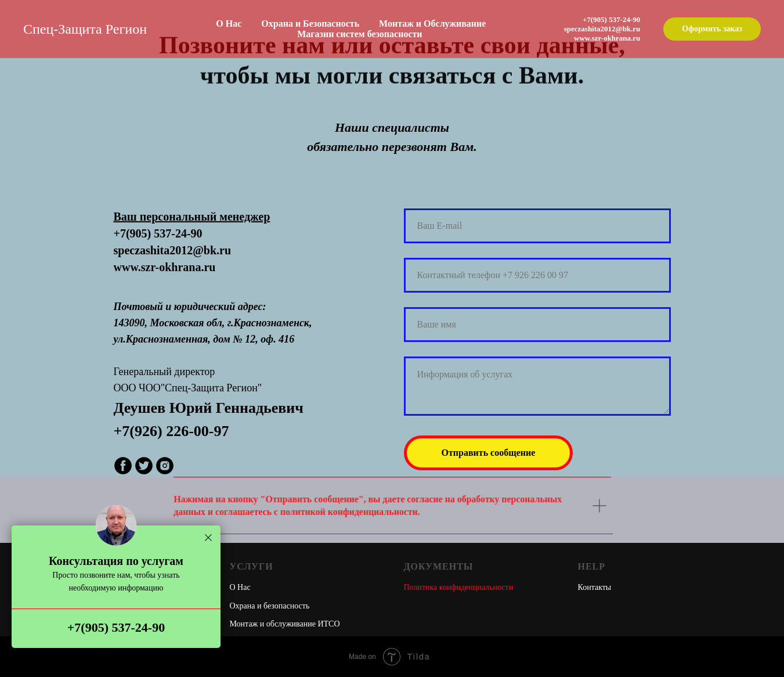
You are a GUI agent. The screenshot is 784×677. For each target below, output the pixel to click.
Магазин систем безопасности (360, 34)
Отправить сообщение (489, 453)
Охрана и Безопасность (310, 24)
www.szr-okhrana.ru (607, 38)
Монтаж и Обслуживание (432, 24)
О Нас (229, 24)
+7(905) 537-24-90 (116, 627)
